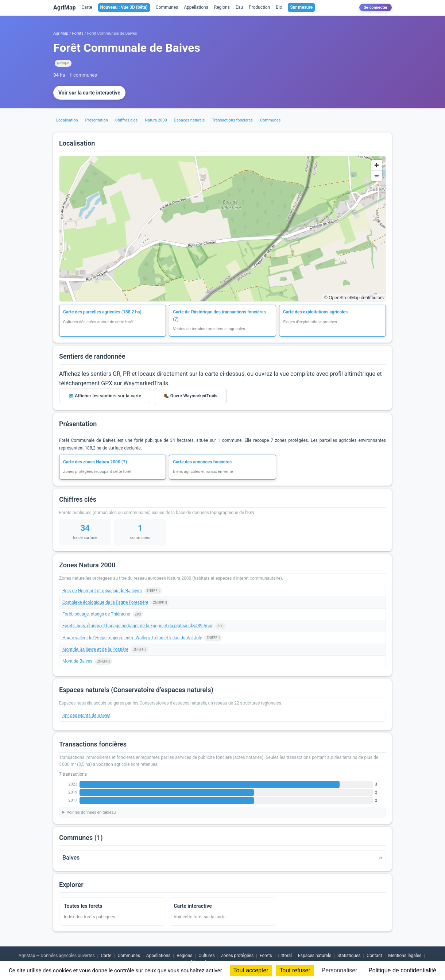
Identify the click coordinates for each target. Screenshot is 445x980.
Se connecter (376, 7)
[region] (222, 229)
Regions (222, 7)
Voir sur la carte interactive (89, 93)
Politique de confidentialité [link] (402, 970)
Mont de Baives (77, 661)
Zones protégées (237, 956)
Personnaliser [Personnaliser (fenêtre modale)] (340, 970)
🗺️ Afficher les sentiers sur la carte (105, 396)
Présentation (97, 120)
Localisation (67, 120)
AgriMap (65, 7)
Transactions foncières (232, 120)
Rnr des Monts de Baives (86, 715)
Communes (167, 7)
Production (259, 7)
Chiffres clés (126, 120)
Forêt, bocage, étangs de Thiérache (96, 614)
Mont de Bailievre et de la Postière (95, 649)
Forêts (78, 33)
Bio (279, 7)
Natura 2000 (156, 120)
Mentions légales (405, 956)
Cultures (206, 956)
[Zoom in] (377, 165)
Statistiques (349, 956)
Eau (239, 7)
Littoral (285, 956)
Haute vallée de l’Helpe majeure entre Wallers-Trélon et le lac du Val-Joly (132, 638)
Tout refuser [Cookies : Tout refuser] (295, 970)
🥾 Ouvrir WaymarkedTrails (191, 396)
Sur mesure (301, 7)
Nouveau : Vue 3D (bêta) (124, 7)
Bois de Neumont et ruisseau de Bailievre (102, 591)
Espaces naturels (190, 120)
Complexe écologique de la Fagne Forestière (105, 602)
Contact (374, 956)
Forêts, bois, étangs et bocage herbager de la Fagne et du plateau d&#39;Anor (138, 626)
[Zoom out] (377, 176)
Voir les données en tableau (91, 812)
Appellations (196, 7)
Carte (87, 7)
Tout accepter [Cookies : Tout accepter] (251, 970)
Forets (266, 956)
